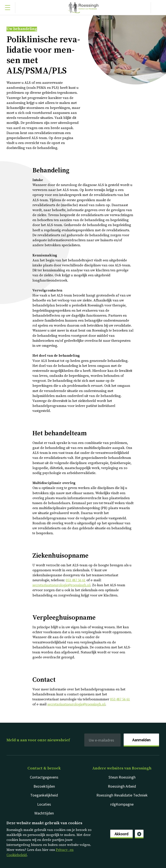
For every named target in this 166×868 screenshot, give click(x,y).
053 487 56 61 (76, 580)
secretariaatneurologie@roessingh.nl (61, 585)
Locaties (44, 804)
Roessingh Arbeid (122, 786)
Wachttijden (44, 813)
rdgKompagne (122, 804)
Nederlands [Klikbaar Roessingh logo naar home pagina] (83, 8)
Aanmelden (141, 740)
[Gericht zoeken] (158, 8)
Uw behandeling (22, 29)
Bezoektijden (44, 786)
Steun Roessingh (122, 777)
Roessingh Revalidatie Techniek (122, 795)
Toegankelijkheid (44, 795)
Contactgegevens (44, 777)
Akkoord (121, 834)
